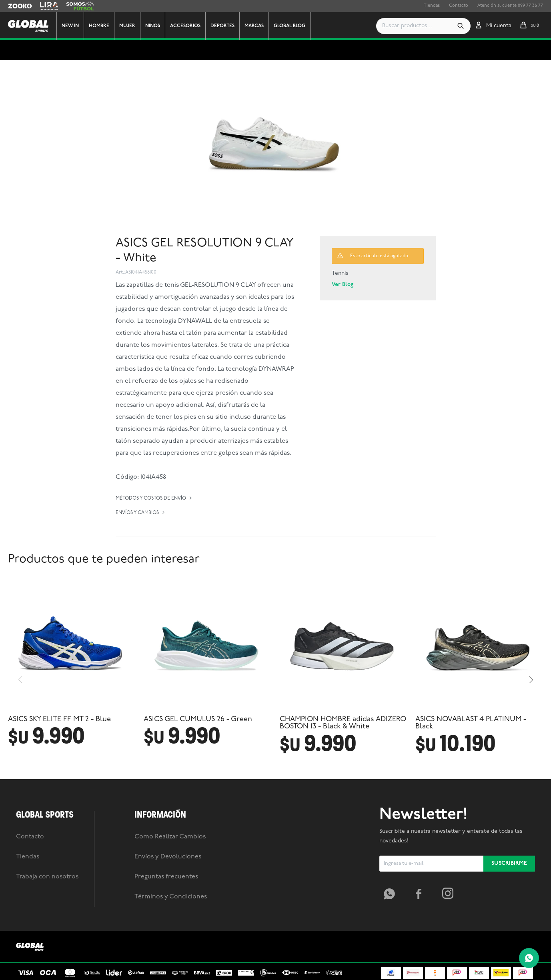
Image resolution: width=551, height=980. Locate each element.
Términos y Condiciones (171, 968)
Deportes (230, 26)
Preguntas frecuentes (166, 948)
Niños (161, 26)
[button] (461, 26)
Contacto (459, 6)
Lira (44, 6)
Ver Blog (343, 285)
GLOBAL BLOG (298, 26)
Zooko (15, 6)
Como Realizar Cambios (170, 908)
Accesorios (193, 26)
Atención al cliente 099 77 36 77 (510, 6)
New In (78, 26)
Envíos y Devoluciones (168, 928)
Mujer (135, 26)
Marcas (262, 26)
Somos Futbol (80, 6)
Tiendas (432, 6)
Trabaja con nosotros (47, 948)
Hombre (107, 26)
